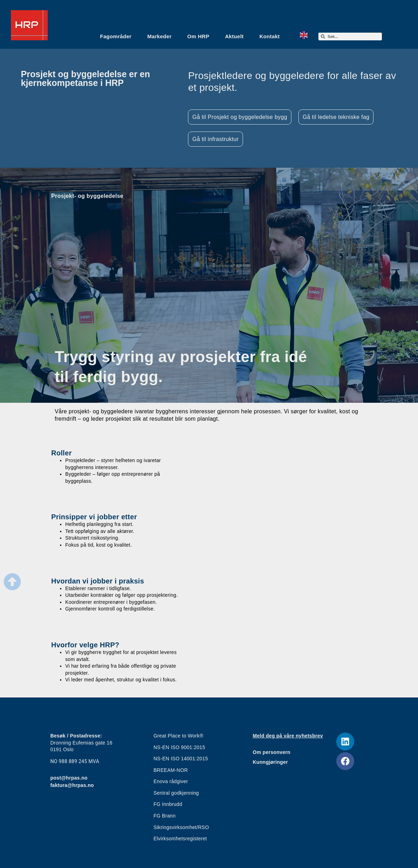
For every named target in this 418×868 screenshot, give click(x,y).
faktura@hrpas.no (72, 785)
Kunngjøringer (270, 762)
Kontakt (270, 36)
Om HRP (198, 36)
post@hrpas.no (69, 778)
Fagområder (116, 36)
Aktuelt (234, 36)
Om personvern (272, 752)
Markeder (159, 36)
